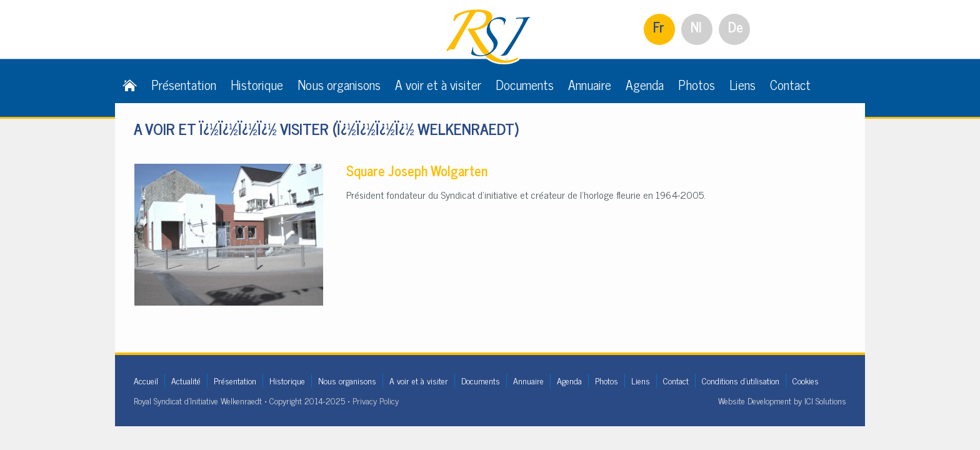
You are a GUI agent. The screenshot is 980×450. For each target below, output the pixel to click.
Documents (525, 84)
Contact (790, 84)
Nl (696, 27)
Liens (742, 84)
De (736, 27)
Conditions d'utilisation (741, 380)
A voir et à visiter (438, 84)
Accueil (146, 380)
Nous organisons (339, 84)
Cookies (806, 380)
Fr (659, 27)
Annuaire (590, 84)
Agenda (645, 84)
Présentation (184, 84)
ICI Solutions (825, 400)
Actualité (186, 380)
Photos (697, 84)
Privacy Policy (376, 400)
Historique (257, 84)
